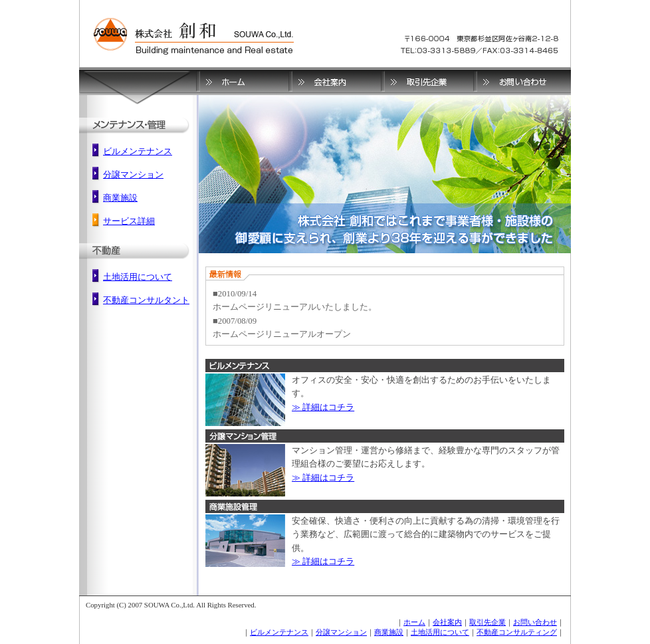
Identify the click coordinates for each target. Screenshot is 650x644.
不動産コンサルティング (517, 632)
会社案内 (447, 622)
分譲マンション (133, 175)
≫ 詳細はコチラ (323, 407)
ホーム (414, 622)
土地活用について (138, 277)
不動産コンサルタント (146, 300)
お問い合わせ (535, 622)
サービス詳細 (129, 221)
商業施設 (120, 198)
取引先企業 (487, 622)
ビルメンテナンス (138, 152)
